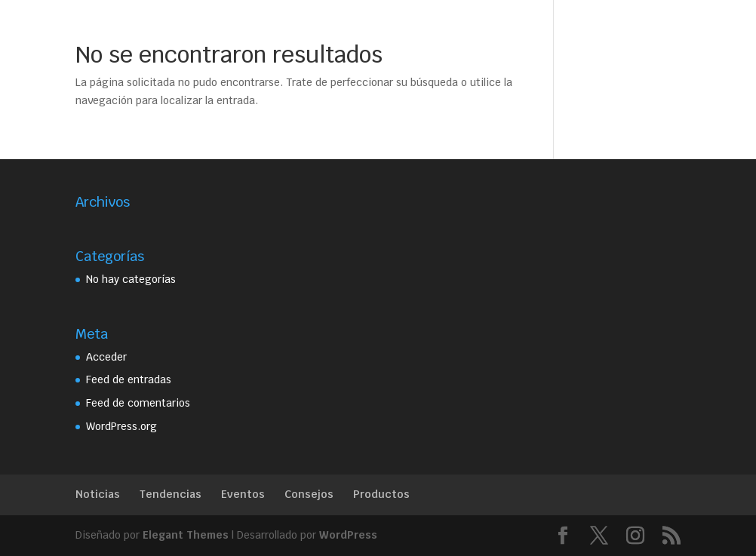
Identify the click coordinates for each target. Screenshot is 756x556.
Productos (381, 494)
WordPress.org (121, 426)
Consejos (309, 494)
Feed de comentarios (138, 403)
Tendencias (171, 494)
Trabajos (432, 28)
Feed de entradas (129, 379)
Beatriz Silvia (270, 28)
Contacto (497, 28)
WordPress (348, 535)
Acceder (106, 357)
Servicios (350, 28)
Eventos (243, 494)
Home (198, 28)
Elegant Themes (186, 535)
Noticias (98, 494)
